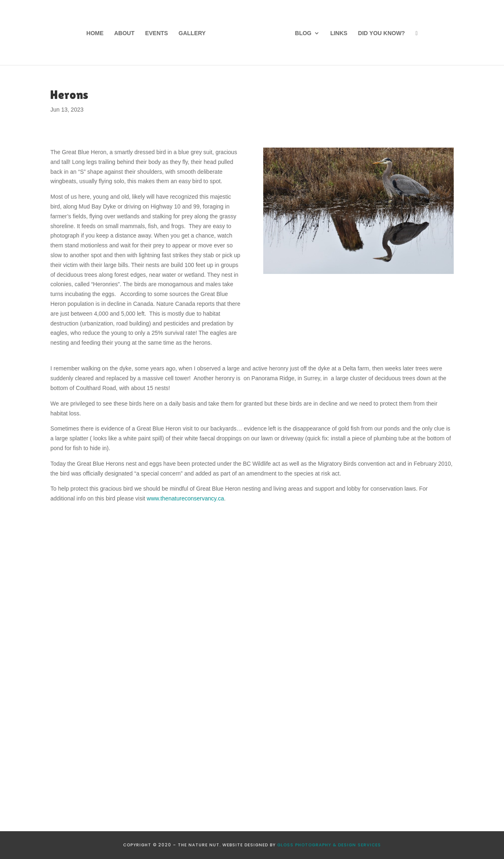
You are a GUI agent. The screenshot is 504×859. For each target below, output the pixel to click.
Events (157, 33)
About (124, 33)
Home (95, 33)
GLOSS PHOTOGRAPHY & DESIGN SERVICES (329, 845)
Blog (303, 33)
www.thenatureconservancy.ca (185, 498)
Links (339, 33)
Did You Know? (382, 33)
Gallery (192, 33)
